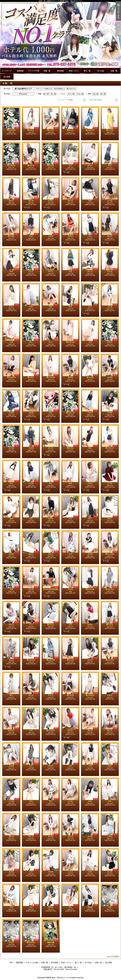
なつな (110, 483)
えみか (51, 236)
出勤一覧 (47, 71)
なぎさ (51, 518)
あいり (110, 730)
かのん (51, 201)
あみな (70, 236)
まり (31, 872)
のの (31, 730)
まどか (11, 660)
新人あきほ (11, 377)
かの (110, 766)
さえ (11, 483)
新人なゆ (90, 377)
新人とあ (31, 165)
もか (70, 766)
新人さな (51, 624)
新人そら (110, 624)
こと (31, 907)
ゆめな (51, 907)
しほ (90, 342)
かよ (31, 236)
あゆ (11, 518)
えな (31, 766)
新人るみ (70, 695)
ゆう (90, 518)
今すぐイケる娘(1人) (44, 89)
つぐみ (110, 306)
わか (110, 801)
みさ (31, 306)
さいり (51, 695)
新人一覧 (87, 71)
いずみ (31, 483)
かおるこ (11, 730)
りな (11, 907)
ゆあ (90, 448)
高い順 (53, 94)
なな (70, 624)
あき (70, 483)
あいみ (31, 201)
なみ (31, 518)
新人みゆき (90, 695)
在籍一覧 (114, 71)
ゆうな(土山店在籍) (51, 589)
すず (70, 306)
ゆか (110, 165)
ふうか (70, 801)
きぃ (70, 907)
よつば (110, 201)
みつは (51, 836)
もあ (11, 589)
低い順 (46, 94)
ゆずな (70, 377)
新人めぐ (31, 377)
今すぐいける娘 (34, 71)
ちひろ (90, 554)
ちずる (11, 766)
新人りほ (110, 130)
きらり (51, 271)
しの (11, 342)
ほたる (11, 836)
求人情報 (7, 77)
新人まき (51, 130)
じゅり (90, 483)
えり (70, 554)
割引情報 (60, 71)
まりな (70, 836)
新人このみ (110, 554)
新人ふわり (51, 730)
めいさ (31, 836)
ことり (70, 872)
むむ (51, 412)
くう (31, 624)
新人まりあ (90, 589)
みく (51, 342)
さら (70, 518)
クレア (31, 271)
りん (90, 236)
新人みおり (11, 165)
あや (90, 201)
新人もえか (31, 660)
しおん (110, 836)
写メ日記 (101, 71)
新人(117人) (71, 89)
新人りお (70, 660)
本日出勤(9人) (59, 89)
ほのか (31, 554)
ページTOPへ (114, 956)
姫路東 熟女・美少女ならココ (58, 978)
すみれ (11, 412)
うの (90, 766)
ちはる (31, 448)
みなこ (90, 165)
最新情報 (20, 71)
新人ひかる (51, 377)
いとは (11, 801)
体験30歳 (51, 942)
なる (70, 271)
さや (110, 907)
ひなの (11, 942)
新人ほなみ (70, 342)
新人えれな (11, 130)
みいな (70, 201)
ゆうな (51, 448)
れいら (90, 660)
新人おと (31, 130)
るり (51, 801)
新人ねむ (11, 236)
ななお (11, 554)
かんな (110, 271)
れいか (31, 589)
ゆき (51, 306)
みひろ (110, 236)
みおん (11, 872)
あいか (90, 730)
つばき (31, 412)
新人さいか (70, 412)
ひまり (110, 695)
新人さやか (110, 660)
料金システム (74, 71)
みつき (51, 766)
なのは (110, 377)
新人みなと (31, 942)
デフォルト (23, 94)
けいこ (90, 271)
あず (51, 483)
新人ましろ (110, 448)
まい (31, 342)
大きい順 (80, 94)
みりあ (90, 836)
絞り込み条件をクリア (23, 89)
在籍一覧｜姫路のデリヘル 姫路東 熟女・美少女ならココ (60, 35)
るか (11, 271)
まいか (31, 695)
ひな (90, 306)
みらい (70, 730)
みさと (51, 554)
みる (90, 801)
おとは (11, 448)
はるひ (90, 624)
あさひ (11, 201)
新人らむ (70, 130)
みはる (90, 907)
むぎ (90, 872)
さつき (110, 872)
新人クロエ (110, 589)
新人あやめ (51, 660)
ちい (70, 165)
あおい (110, 518)
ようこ (11, 306)
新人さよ (70, 448)
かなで (90, 412)
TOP (7, 71)
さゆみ (110, 412)
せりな (110, 342)
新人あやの (90, 130)
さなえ (70, 589)
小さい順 (71, 94)
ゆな (11, 695)
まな (31, 801)
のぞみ (51, 872)
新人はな (51, 165)
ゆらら (11, 624)
